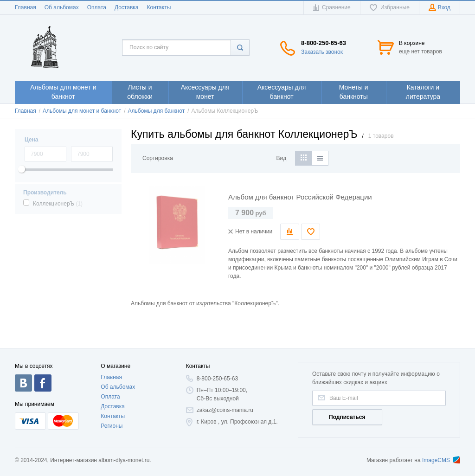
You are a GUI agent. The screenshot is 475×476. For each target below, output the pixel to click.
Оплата (97, 7)
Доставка (127, 7)
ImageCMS (441, 460)
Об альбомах (62, 7)
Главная (26, 7)
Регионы (112, 426)
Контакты (159, 7)
